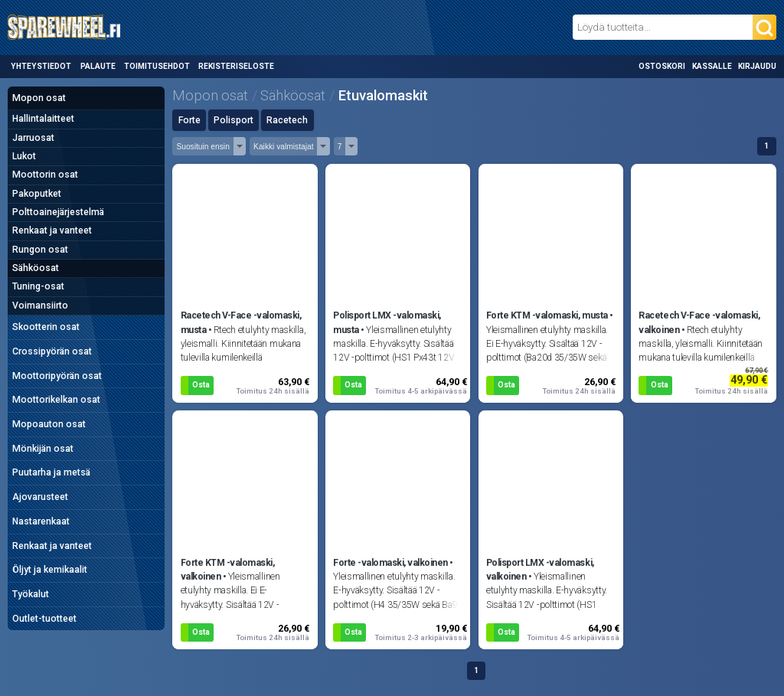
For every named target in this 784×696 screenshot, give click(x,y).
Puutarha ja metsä (51, 472)
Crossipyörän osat (52, 351)
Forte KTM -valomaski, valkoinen (228, 570)
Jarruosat (33, 138)
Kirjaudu (757, 66)
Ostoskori (662, 66)
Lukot (24, 156)
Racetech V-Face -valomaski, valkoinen (699, 322)
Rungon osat (40, 250)
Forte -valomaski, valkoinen (390, 563)
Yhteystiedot (41, 66)
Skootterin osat (46, 327)
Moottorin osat (45, 175)
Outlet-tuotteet (44, 619)
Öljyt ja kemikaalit (50, 570)
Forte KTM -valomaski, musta (547, 315)
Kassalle (712, 66)
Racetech (287, 120)
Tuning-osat (38, 286)
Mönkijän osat (43, 449)
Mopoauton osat (49, 424)
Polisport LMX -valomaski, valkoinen (540, 570)
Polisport (234, 120)
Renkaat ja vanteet (52, 230)
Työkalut (31, 594)
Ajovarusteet (40, 497)
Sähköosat (36, 268)
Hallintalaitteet (43, 119)
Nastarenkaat (41, 521)
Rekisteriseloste (236, 66)
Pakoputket (37, 194)
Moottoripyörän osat (57, 376)
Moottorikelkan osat (56, 400)
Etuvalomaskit (383, 95)
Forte (189, 120)
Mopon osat (39, 98)
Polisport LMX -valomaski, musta (387, 322)
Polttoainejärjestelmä (58, 212)
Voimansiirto (40, 306)
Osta (201, 385)
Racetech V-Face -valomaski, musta (241, 322)
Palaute (98, 66)
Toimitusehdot (157, 66)
